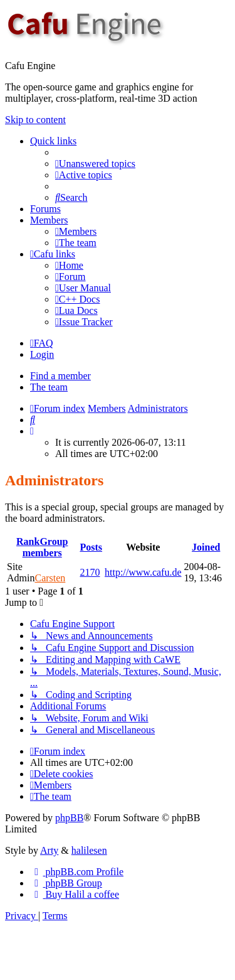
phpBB (69, 818)
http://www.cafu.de (143, 572)
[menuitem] (95, 164)
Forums (45, 209)
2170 (90, 572)
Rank (28, 541)
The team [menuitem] (49, 387)
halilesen (89, 850)
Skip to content (35, 120)
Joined (206, 547)
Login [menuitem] (42, 354)
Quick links (53, 141)
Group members (45, 547)
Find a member (60, 376)
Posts (91, 547)
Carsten (50, 578)
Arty (49, 850)
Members (49, 220)
